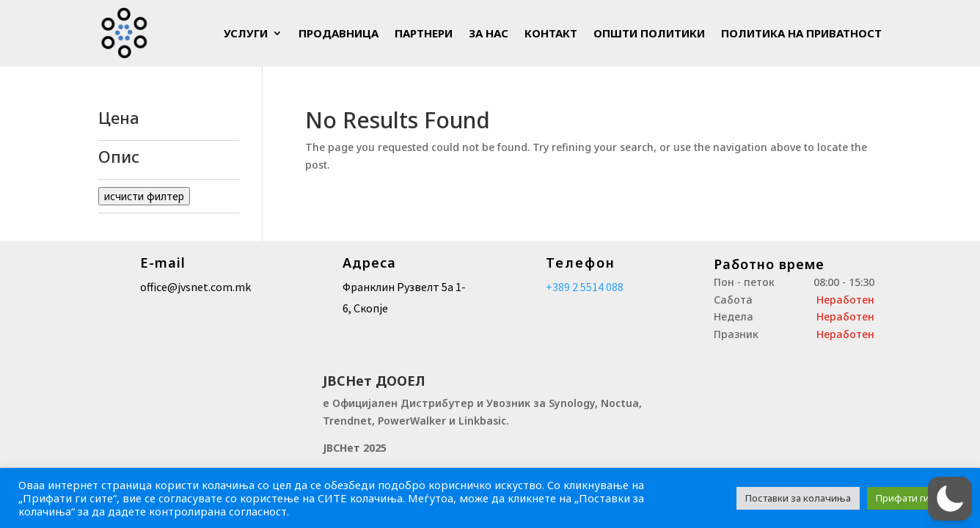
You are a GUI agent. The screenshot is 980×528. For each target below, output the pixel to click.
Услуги (246, 33)
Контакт (551, 33)
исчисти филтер (144, 196)
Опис (169, 158)
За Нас (489, 33)
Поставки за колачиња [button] (798, 498)
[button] (947, 498)
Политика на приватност (801, 33)
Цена (169, 119)
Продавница (339, 33)
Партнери (424, 33)
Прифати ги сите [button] (914, 498)
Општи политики (649, 33)
